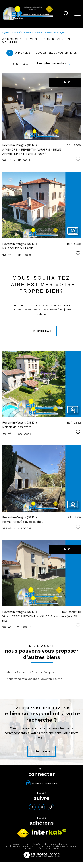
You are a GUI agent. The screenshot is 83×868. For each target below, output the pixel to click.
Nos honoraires (13, 846)
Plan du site (44, 846)
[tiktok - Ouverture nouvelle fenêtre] (51, 807)
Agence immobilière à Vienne (18, 32)
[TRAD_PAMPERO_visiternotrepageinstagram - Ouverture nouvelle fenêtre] (42, 807)
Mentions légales (60, 846)
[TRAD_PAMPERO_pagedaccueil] (28, 20)
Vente (40, 32)
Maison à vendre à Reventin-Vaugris (30, 672)
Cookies (56, 848)
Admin (73, 846)
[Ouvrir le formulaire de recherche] (66, 14)
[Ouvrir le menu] (77, 14)
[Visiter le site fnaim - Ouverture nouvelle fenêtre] (23, 833)
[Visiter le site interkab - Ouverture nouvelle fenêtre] (49, 832)
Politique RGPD (44, 848)
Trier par (20, 63)
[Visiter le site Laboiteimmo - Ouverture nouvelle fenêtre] (42, 857)
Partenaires (29, 848)
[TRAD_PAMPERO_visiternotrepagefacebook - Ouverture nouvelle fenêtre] (32, 807)
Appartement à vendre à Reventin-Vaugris (34, 679)
